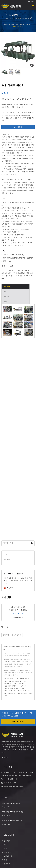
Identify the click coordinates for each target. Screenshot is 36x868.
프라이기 (28, 24)
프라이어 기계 (15, 688)
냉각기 (5, 693)
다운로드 (8, 588)
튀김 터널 (6, 635)
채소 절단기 (20, 681)
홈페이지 (7, 841)
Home (6, 24)
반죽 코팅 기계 (24, 686)
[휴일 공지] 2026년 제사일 (11, 803)
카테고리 (12, 24)
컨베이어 (16, 693)
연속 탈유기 (22, 688)
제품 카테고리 (20, 24)
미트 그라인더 (21, 679)
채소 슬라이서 (7, 684)
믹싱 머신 (28, 679)
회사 (6, 845)
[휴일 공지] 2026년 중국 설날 (12, 821)
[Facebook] (2, 758)
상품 (6, 848)
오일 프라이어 (7, 688)
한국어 (33, 2)
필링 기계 (14, 681)
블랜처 (25, 691)
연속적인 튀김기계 (18, 26)
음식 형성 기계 (23, 684)
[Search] (16, 543)
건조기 (29, 691)
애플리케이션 (9, 856)
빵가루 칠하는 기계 (15, 686)
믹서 (5, 681)
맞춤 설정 (7, 852)
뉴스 (6, 860)
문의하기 (27, 693)
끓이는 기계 (19, 691)
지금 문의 (18, 127)
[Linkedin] (7, 758)
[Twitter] (4, 758)
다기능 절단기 (15, 684)
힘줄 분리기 (11, 693)
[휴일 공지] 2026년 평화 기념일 (13, 812)
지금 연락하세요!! (18, 721)
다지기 (25, 681)
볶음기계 (9, 681)
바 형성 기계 (7, 686)
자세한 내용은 (18, 618)
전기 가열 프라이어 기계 (10, 691)
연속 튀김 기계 (17, 635)
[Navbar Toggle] (33, 6)
